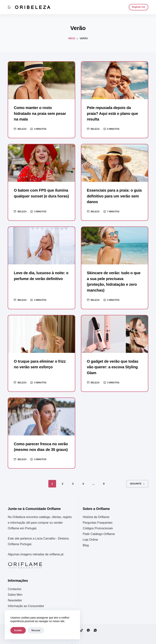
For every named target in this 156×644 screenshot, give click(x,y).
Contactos (14, 581)
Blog (86, 538)
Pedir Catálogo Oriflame (99, 527)
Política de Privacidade (23, 604)
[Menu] (9, 7)
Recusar (36, 630)
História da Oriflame (96, 510)
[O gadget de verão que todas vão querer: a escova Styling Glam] (115, 327)
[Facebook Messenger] (88, 623)
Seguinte (137, 476)
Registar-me (138, 7)
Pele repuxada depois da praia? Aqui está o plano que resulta (112, 113)
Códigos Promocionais (98, 521)
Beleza (22, 129)
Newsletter (15, 593)
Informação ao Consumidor (26, 598)
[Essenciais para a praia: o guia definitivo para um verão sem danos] (115, 163)
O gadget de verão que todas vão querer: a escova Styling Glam (112, 360)
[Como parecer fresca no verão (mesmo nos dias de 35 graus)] (41, 410)
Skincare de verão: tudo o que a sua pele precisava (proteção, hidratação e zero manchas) (114, 278)
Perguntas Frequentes (98, 515)
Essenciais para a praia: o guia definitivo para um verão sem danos (114, 196)
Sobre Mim (15, 587)
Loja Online (90, 532)
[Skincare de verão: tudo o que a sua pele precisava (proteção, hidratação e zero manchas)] (115, 245)
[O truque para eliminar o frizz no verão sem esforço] (41, 327)
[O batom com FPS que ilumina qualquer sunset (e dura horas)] (41, 163)
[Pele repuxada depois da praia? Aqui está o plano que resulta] (115, 80)
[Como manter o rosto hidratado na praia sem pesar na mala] (41, 80)
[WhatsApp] (95, 623)
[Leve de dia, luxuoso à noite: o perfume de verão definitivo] (41, 245)
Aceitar (18, 630)
